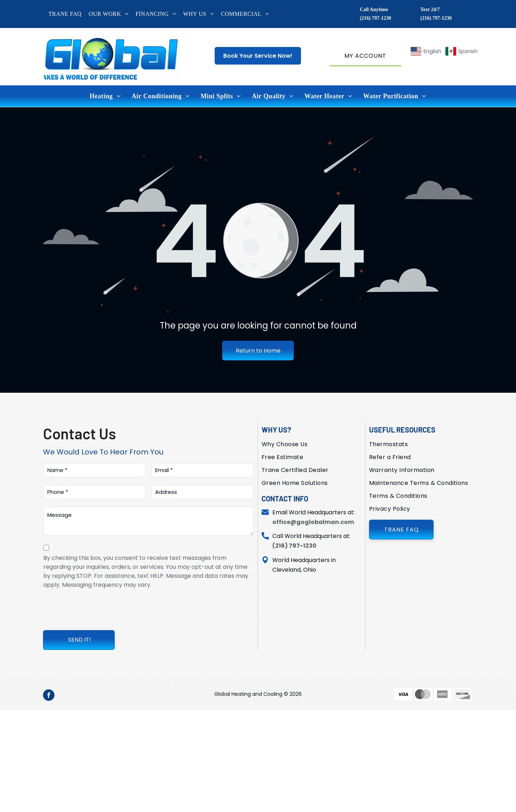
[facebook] (49, 696)
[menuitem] (68, 14)
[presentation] (98, 609)
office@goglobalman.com (313, 522)
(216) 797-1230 (376, 18)
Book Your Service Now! (258, 56)
